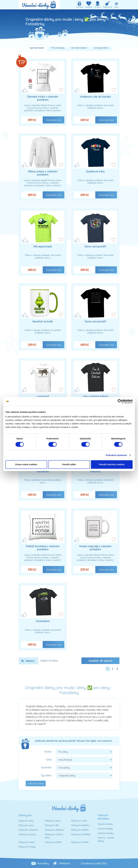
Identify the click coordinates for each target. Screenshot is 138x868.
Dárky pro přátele (80, 842)
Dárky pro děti (52, 825)
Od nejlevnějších (79, 48)
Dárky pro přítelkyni (81, 834)
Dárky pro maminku (28, 830)
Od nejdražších (101, 48)
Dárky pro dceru (53, 821)
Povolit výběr (69, 464)
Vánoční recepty (105, 833)
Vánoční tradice (105, 824)
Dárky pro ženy (26, 821)
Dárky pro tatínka (80, 830)
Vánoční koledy (105, 829)
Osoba (48, 752)
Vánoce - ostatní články (106, 839)
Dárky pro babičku (80, 825)
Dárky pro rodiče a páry (54, 836)
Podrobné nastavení (116, 455)
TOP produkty (58, 48)
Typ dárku (46, 775)
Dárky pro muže (79, 821)
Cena (49, 760)
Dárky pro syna (26, 825)
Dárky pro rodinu (27, 842)
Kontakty (43, 863)
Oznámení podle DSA (94, 863)
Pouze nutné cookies (26, 464)
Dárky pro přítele (53, 842)
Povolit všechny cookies (112, 464)
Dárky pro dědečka (54, 830)
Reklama (65, 863)
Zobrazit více (54, 120)
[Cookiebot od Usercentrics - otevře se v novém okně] (120, 401)
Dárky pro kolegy (27, 847)
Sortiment (46, 767)
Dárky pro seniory (27, 834)
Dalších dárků (100, 661)
